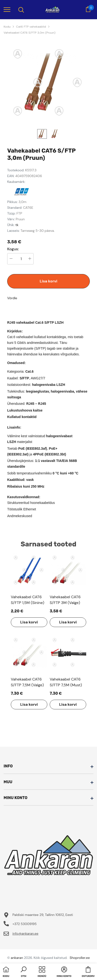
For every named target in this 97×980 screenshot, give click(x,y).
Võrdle (12, 298)
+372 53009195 (25, 924)
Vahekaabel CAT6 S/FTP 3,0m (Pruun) (30, 33)
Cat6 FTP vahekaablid (31, 27)
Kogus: (13, 249)
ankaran (17, 958)
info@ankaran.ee (25, 933)
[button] (24, 972)
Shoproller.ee (80, 958)
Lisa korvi (48, 281)
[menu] (7, 9)
